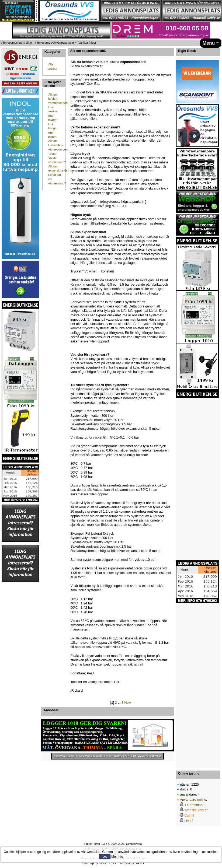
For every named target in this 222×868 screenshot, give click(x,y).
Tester (52, 154)
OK (105, 857)
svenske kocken (196, 810)
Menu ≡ (211, 43)
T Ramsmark (194, 805)
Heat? (189, 821)
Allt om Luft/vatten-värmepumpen (58, 145)
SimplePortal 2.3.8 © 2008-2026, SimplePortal (113, 844)
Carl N (189, 815)
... (120, 703)
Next (128, 703)
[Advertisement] (20, 664)
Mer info (117, 857)
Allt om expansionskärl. (88, 51)
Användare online (193, 800)
